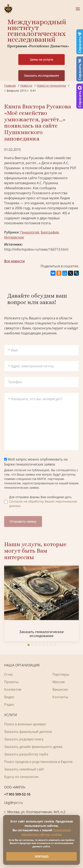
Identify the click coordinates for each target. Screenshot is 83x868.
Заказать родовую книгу (24, 739)
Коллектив (13, 689)
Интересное (14, 237)
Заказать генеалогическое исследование (41, 634)
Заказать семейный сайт (24, 769)
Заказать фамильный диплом (28, 732)
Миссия (59, 682)
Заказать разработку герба (26, 754)
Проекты (11, 682)
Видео (9, 697)
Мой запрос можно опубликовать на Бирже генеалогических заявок (36, 462)
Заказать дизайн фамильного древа (33, 747)
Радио (9, 704)
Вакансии (60, 689)
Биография (50, 232)
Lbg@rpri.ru (14, 803)
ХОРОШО (42, 856)
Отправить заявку (23, 521)
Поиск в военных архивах (25, 724)
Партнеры (61, 674)
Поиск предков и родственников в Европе (38, 762)
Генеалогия (30, 232)
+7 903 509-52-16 (17, 794)
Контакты (60, 697)
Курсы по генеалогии (21, 777)
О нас (9, 674)
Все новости (14, 261)
